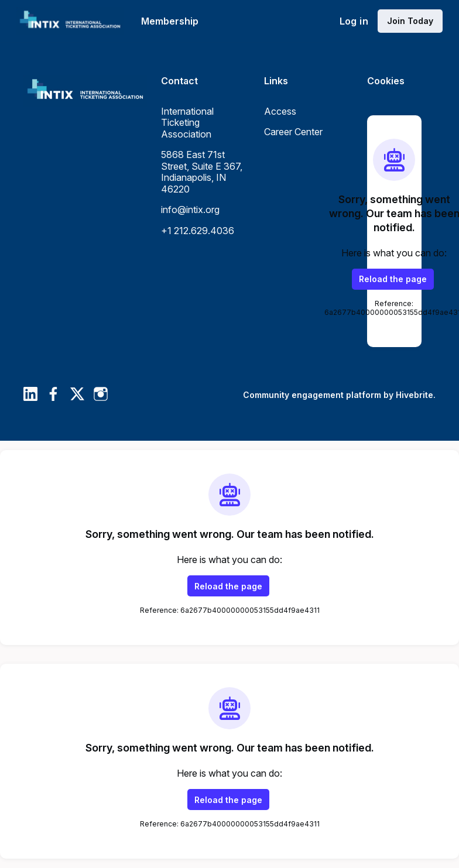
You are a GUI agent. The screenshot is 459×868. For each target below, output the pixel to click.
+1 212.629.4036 (198, 231)
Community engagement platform (312, 395)
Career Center (293, 132)
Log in (354, 21)
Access (280, 111)
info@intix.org (190, 210)
